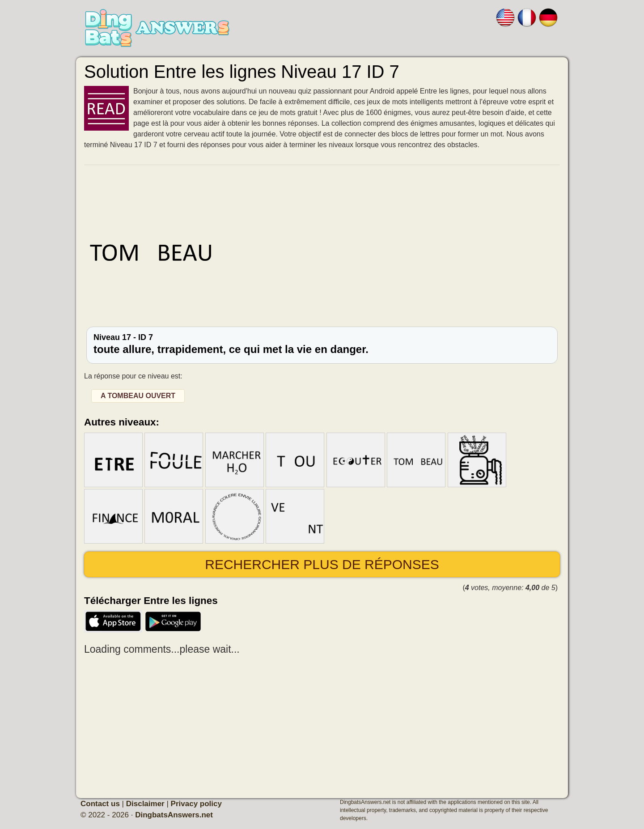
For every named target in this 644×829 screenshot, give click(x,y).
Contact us (100, 804)
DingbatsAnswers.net (174, 815)
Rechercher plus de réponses (322, 564)
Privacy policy (196, 804)
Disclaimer (145, 804)
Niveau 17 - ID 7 (322, 344)
